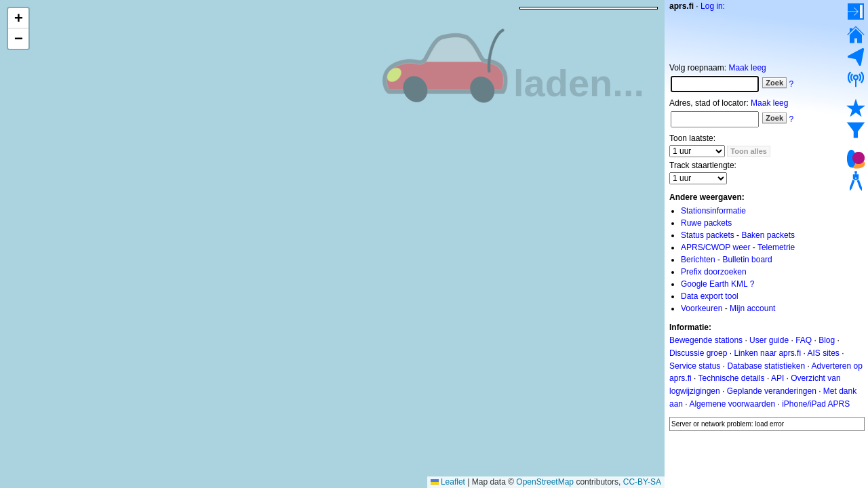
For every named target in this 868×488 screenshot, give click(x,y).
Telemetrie (776, 247)
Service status (695, 365)
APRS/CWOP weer (715, 247)
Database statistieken (766, 365)
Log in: (713, 6)
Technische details (731, 378)
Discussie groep (698, 353)
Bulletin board (747, 260)
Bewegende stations (706, 340)
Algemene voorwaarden (732, 404)
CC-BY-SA (642, 482)
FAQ (804, 340)
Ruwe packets (706, 223)
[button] (18, 18)
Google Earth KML (714, 284)
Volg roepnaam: (698, 68)
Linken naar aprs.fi (767, 353)
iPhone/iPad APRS (816, 404)
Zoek (774, 83)
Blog (827, 340)
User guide (769, 340)
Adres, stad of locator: (709, 103)
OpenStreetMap (545, 482)
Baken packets (768, 235)
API (777, 378)
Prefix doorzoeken (714, 272)
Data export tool (710, 296)
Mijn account (752, 308)
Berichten (698, 260)
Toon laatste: (692, 138)
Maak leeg (747, 68)
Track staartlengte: (703, 165)
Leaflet (448, 482)
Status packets (708, 235)
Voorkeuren (702, 308)
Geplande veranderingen (772, 391)
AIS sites (823, 353)
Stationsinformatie (713, 211)
